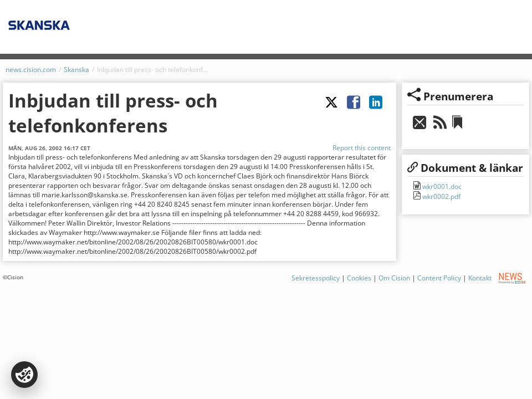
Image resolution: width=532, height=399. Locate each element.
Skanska (76, 70)
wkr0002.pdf (441, 196)
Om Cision (394, 278)
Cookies (359, 278)
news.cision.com (31, 70)
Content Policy (439, 278)
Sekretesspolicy (316, 278)
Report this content (362, 148)
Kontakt (480, 278)
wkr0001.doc (441, 186)
